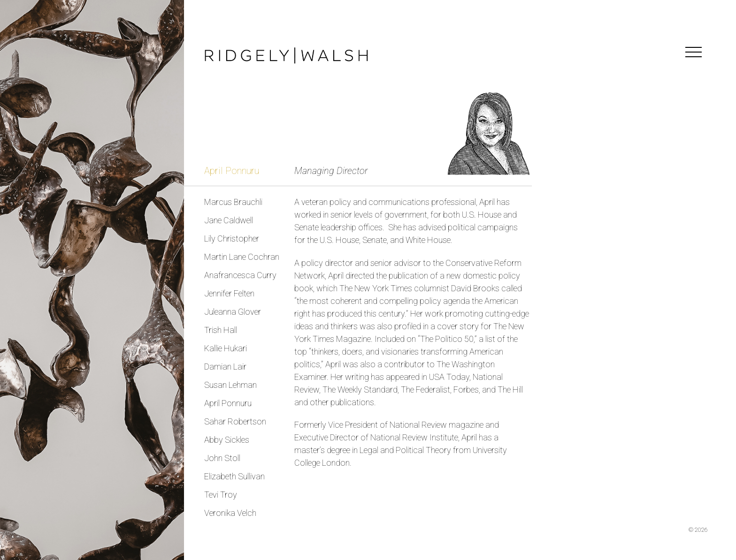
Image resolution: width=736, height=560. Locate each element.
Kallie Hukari (226, 348)
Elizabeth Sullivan (234, 476)
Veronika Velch (230, 513)
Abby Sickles (227, 440)
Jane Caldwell (229, 220)
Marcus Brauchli (233, 202)
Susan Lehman (230, 385)
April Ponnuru (228, 403)
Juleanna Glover (233, 312)
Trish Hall (221, 330)
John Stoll (222, 458)
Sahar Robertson (235, 421)
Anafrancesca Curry (240, 275)
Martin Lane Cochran (242, 257)
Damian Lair (225, 367)
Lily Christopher (232, 238)
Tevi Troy (221, 495)
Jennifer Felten (229, 293)
